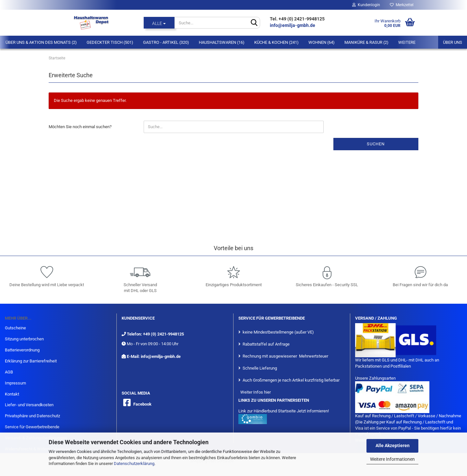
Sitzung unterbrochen (24, 339)
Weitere (407, 42)
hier (267, 392)
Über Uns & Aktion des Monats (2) (41, 42)
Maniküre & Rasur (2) (366, 42)
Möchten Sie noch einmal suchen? (80, 127)
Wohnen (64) (322, 42)
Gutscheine (15, 328)
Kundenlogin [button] (366, 5)
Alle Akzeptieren (393, 445)
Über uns (453, 42)
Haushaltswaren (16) (222, 42)
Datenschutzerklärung (134, 464)
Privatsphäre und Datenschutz (32, 416)
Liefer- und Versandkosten (29, 405)
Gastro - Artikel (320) (166, 42)
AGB (9, 372)
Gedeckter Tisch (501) (110, 42)
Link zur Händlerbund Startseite (267, 411)
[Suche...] (159, 23)
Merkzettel (402, 5)
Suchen (376, 144)
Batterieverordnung (22, 350)
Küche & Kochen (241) (276, 42)
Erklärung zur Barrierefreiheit (31, 361)
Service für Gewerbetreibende (32, 427)
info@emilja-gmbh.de (293, 25)
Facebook (142, 404)
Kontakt (12, 394)
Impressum (15, 383)
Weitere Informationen (392, 459)
